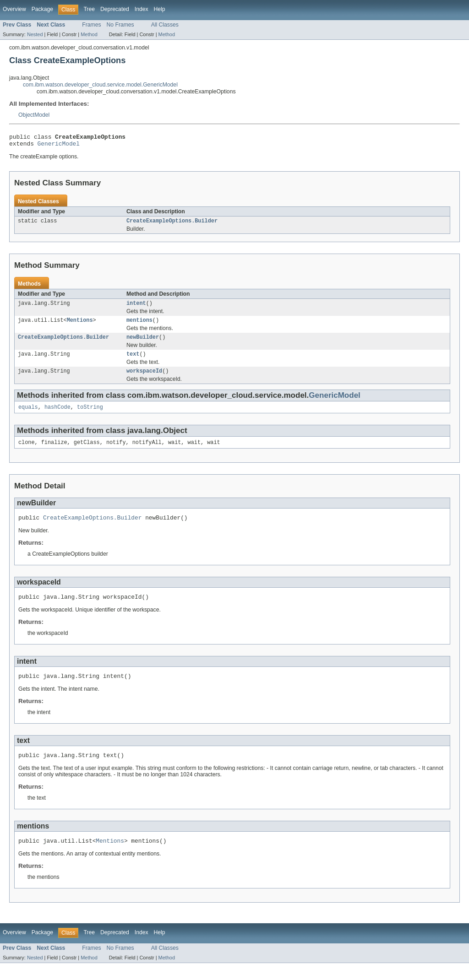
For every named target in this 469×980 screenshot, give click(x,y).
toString (90, 416)
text (133, 361)
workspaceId (144, 379)
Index (142, 9)
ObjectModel (34, 115)
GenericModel (59, 146)
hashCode (57, 416)
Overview (14, 9)
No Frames (120, 25)
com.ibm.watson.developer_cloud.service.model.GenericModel (100, 85)
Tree (89, 9)
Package (42, 9)
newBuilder (143, 343)
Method (89, 34)
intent (136, 308)
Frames (91, 25)
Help (160, 9)
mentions (139, 325)
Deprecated (115, 9)
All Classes (165, 25)
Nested (35, 34)
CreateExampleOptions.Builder (172, 224)
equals (28, 416)
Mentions (80, 325)
